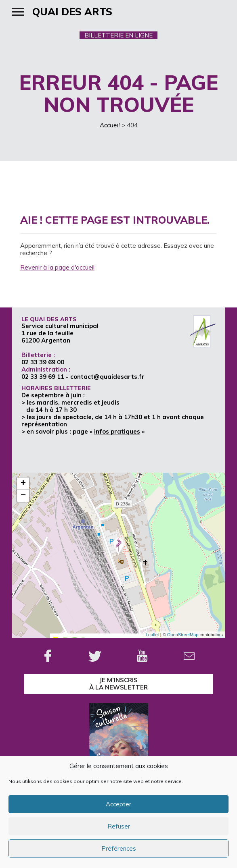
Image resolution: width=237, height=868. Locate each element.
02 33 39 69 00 (43, 362)
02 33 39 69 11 (43, 377)
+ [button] (23, 484)
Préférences (119, 848)
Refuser (119, 826)
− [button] (23, 496)
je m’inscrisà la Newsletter (118, 684)
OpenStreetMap (183, 635)
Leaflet (152, 635)
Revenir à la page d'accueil (57, 267)
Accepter (118, 804)
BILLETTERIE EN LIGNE (118, 35)
